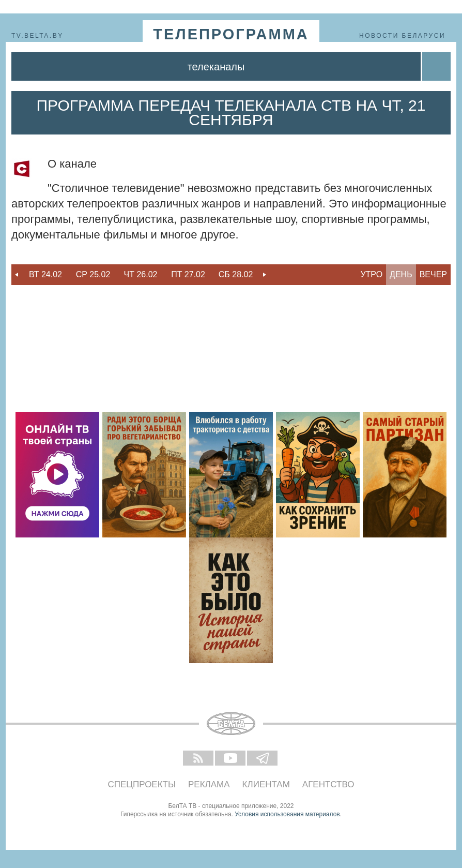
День (401, 274)
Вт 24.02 (45, 274)
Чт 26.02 (141, 274)
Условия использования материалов (287, 814)
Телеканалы (216, 67)
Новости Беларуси (402, 36)
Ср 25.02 (93, 274)
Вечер (433, 274)
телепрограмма (231, 34)
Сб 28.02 (236, 274)
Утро (371, 274)
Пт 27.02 (188, 274)
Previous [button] (17, 275)
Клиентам (266, 784)
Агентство (328, 784)
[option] (45, 275)
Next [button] (265, 275)
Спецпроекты (142, 784)
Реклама (209, 784)
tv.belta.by (37, 36)
